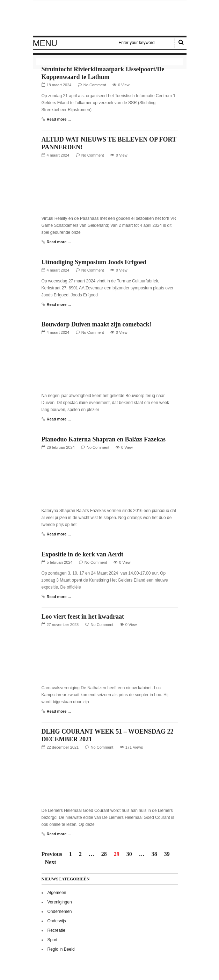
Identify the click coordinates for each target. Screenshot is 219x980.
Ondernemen (60, 911)
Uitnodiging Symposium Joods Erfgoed (94, 262)
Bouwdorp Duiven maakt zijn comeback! (97, 324)
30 (129, 854)
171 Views (134, 747)
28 (104, 854)
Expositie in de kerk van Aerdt (83, 554)
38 (154, 854)
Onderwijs (57, 921)
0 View (124, 85)
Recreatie (56, 930)
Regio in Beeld (61, 949)
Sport (53, 940)
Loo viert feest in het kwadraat (83, 617)
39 (167, 854)
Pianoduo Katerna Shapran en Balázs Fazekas (104, 439)
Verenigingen (60, 902)
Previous (52, 854)
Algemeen (57, 893)
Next (51, 862)
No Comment (95, 85)
